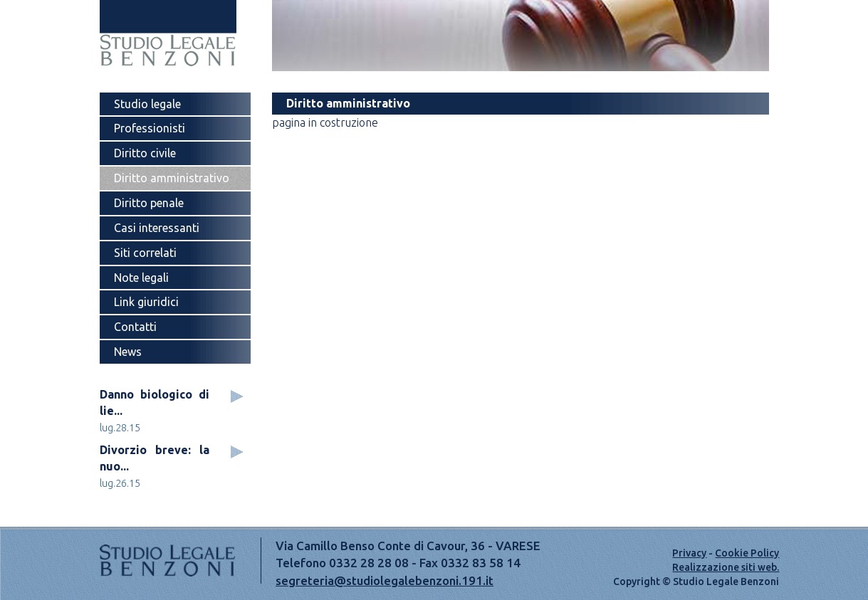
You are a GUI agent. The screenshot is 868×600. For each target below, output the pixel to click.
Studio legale (147, 104)
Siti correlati (145, 253)
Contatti (135, 327)
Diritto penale (149, 203)
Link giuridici (146, 302)
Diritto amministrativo (172, 178)
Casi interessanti (157, 228)
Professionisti (150, 128)
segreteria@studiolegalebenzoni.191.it (385, 580)
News (128, 352)
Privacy (689, 553)
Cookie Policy (747, 553)
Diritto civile (145, 153)
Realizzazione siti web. (726, 567)
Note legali (141, 278)
